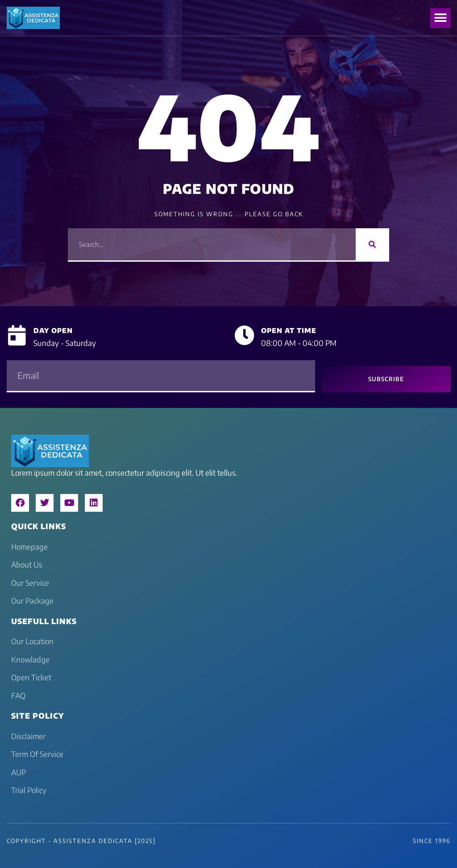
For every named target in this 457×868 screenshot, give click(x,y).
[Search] (372, 244)
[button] (440, 18)
